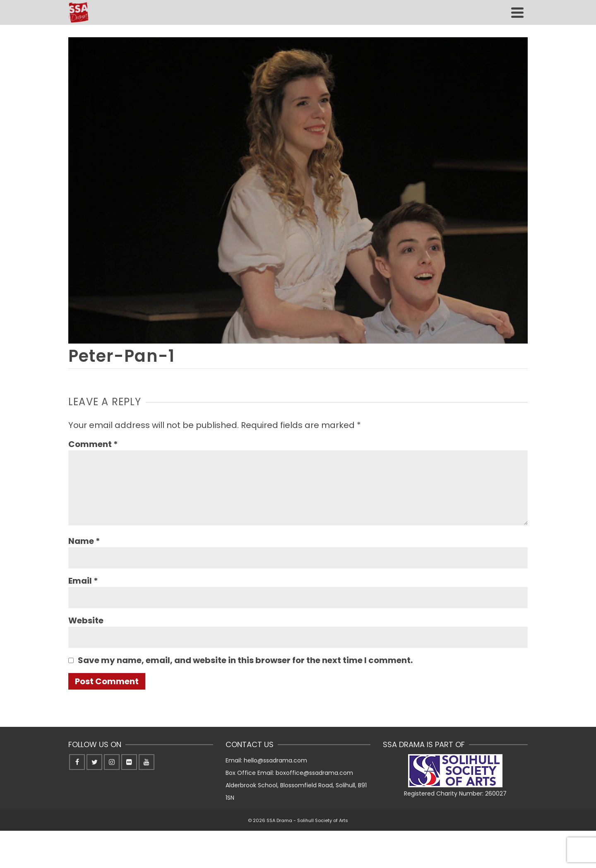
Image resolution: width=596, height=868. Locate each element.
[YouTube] (147, 762)
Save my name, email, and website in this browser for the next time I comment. (245, 660)
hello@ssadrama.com (275, 760)
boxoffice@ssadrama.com (314, 773)
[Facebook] (77, 762)
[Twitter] (94, 762)
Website (86, 620)
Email (83, 581)
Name (84, 541)
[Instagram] (112, 762)
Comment (93, 444)
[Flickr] (129, 762)
